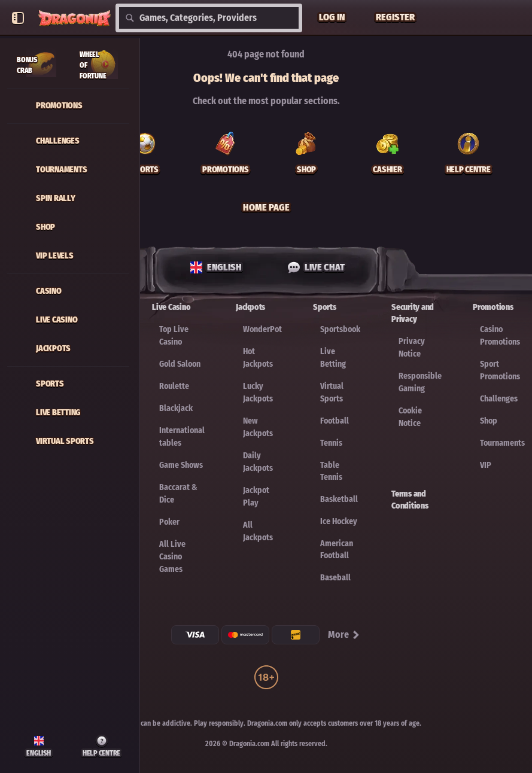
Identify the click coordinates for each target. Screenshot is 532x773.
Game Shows (181, 465)
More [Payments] (344, 634)
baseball (335, 578)
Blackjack (176, 408)
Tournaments (502, 443)
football (335, 421)
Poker (169, 522)
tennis (331, 443)
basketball (339, 499)
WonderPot (262, 329)
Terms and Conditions (410, 500)
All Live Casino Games (172, 557)
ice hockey (339, 521)
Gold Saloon (180, 364)
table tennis (331, 471)
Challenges (499, 399)
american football (337, 550)
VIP (486, 465)
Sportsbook (340, 329)
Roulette (174, 386)
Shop (489, 421)
